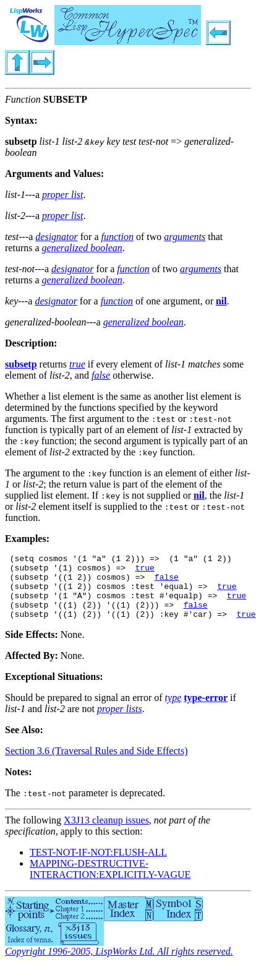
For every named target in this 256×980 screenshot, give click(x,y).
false (167, 582)
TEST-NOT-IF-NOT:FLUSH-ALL (98, 865)
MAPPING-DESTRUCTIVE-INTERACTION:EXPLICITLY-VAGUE (110, 882)
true (145, 571)
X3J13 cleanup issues (106, 833)
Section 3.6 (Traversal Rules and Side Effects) (96, 764)
